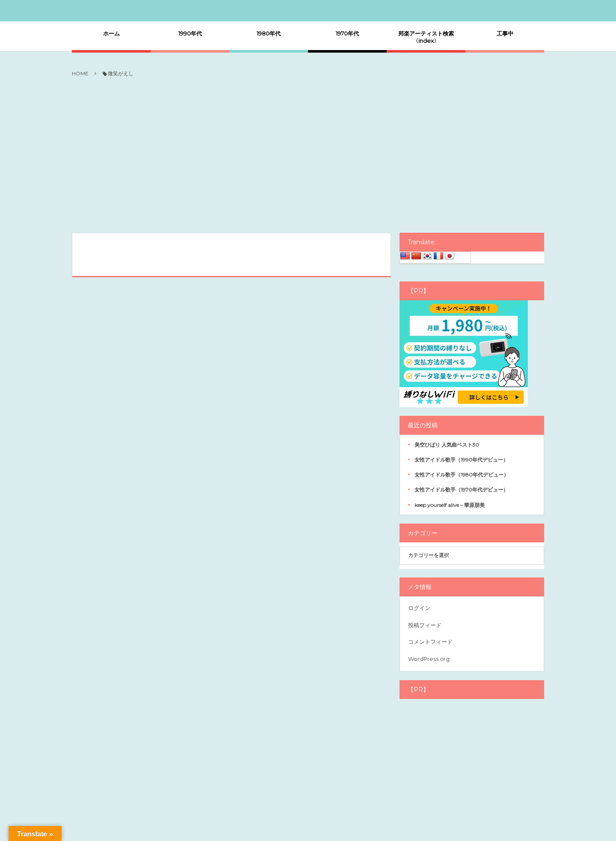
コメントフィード (430, 642)
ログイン (419, 608)
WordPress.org (429, 659)
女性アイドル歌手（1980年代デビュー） (462, 475)
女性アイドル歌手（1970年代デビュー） (461, 490)
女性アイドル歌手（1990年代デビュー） (461, 460)
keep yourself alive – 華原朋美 (450, 505)
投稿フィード (425, 625)
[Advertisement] (308, 156)
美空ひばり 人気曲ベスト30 (447, 445)
